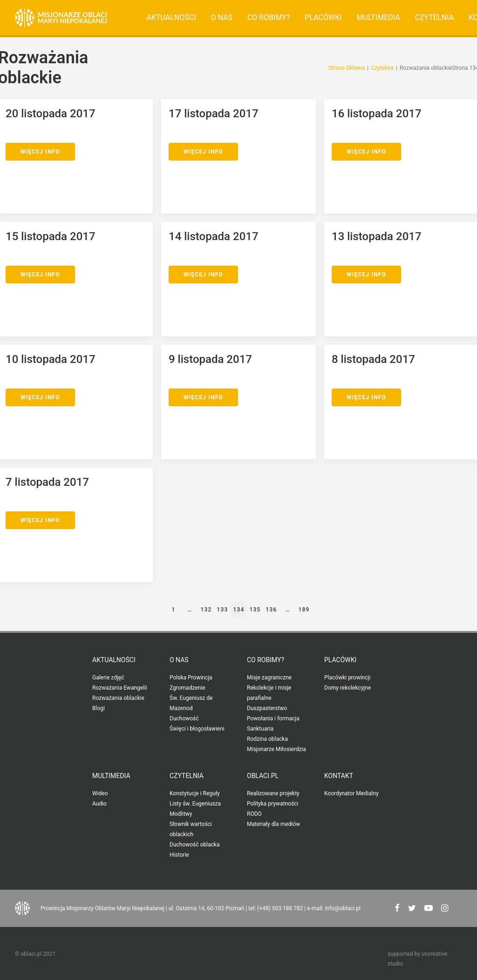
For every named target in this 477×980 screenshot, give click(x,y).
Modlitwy (181, 814)
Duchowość (184, 718)
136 (271, 610)
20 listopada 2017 (51, 114)
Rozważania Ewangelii (120, 688)
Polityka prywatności (273, 804)
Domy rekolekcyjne (348, 688)
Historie (179, 855)
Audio (99, 804)
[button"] (397, 909)
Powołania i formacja (273, 718)
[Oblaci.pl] (61, 18)
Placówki (323, 17)
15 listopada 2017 (51, 236)
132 (206, 610)
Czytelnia (434, 17)
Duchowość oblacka (194, 845)
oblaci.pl (263, 776)
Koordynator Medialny (351, 793)
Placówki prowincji (347, 678)
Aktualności (171, 17)
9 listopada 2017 (210, 359)
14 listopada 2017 (214, 236)
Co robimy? (269, 17)
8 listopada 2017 (373, 359)
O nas (221, 17)
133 (222, 610)
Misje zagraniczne (269, 678)
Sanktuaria (260, 729)
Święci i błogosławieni (197, 729)
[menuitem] (171, 18)
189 (304, 610)
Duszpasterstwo (267, 708)
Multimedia (378, 17)
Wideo (100, 793)
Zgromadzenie (187, 688)
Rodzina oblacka (267, 739)
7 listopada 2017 (47, 482)
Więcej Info (40, 152)
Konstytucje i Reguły (195, 793)
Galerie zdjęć (108, 678)
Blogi (99, 708)
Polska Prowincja (191, 678)
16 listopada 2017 (377, 114)
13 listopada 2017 (377, 236)
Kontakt (339, 776)
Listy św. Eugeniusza (195, 804)
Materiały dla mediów (273, 824)
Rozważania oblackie (118, 698)
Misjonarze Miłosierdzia (276, 749)
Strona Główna (347, 68)
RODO (254, 814)
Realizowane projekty (273, 793)
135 (255, 610)
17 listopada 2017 (214, 114)
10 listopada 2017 (51, 359)
